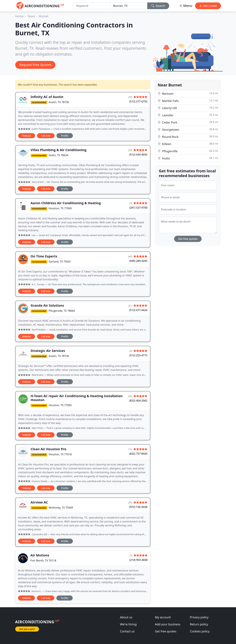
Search (158, 6)
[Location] (129, 6)
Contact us (127, 631)
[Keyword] (91, 6)
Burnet (44, 16)
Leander (188, 115)
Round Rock (188, 137)
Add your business (168, 624)
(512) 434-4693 (138, 155)
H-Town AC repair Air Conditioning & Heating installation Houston (77, 398)
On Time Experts (44, 256)
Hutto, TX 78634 (58, 155)
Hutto (188, 158)
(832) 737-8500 (138, 454)
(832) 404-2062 (138, 401)
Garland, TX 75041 (60, 262)
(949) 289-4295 (138, 261)
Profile (65, 136)
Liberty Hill (188, 108)
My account (163, 617)
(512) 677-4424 (138, 310)
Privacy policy (199, 617)
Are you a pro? (27, 629)
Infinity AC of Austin (47, 97)
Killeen (188, 144)
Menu (186, 6)
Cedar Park (188, 122)
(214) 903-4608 (138, 560)
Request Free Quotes (35, 65)
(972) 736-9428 (138, 507)
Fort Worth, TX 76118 (43, 561)
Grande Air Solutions (47, 305)
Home (19, 16)
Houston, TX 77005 (60, 405)
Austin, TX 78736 (59, 102)
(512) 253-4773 (138, 355)
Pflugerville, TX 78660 (62, 311)
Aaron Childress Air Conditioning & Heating (66, 203)
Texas (31, 16)
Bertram (188, 94)
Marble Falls (188, 101)
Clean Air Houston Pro (49, 449)
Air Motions (40, 555)
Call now (46, 136)
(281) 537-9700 (138, 208)
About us (126, 617)
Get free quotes (188, 239)
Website (27, 136)
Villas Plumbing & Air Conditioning (59, 150)
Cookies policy (200, 631)
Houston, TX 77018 (60, 454)
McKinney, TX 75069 (61, 508)
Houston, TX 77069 (60, 208)
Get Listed (208, 6)
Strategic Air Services (48, 351)
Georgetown (188, 129)
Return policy (199, 624)
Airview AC (39, 502)
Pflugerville (188, 151)
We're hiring (128, 624)
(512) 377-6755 (138, 101)
